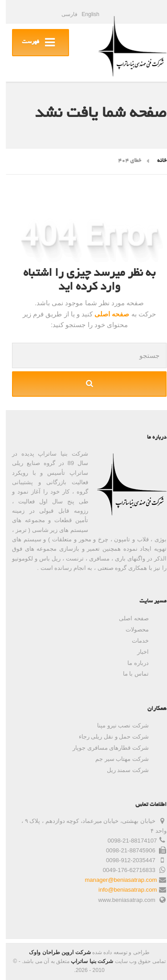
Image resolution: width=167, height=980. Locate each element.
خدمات (134, 641)
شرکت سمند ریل (122, 770)
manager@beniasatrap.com (115, 880)
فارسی (64, 14)
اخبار (137, 652)
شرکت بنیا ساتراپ (86, 961)
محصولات (131, 629)
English (85, 14)
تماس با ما (130, 674)
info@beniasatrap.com (122, 890)
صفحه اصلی (105, 314)
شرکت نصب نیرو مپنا (117, 725)
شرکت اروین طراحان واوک (54, 952)
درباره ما (132, 663)
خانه (156, 161)
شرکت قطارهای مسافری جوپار (105, 748)
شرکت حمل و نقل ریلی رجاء (108, 737)
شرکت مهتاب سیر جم (116, 759)
